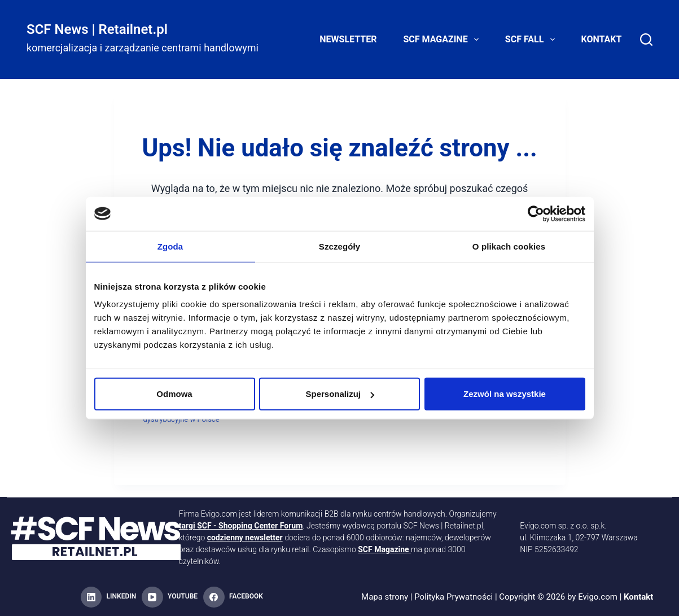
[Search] (646, 40)
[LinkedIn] (108, 597)
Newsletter (348, 39)
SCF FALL (532, 40)
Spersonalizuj (340, 394)
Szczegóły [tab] (339, 246)
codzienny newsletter (245, 538)
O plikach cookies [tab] (509, 246)
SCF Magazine (443, 40)
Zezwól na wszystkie (505, 394)
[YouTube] (170, 597)
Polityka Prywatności (454, 597)
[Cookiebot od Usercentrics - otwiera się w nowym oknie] (536, 213)
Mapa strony (385, 597)
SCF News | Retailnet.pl (97, 29)
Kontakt (602, 39)
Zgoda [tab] (170, 246)
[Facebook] (233, 597)
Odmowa (174, 394)
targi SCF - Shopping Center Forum (241, 526)
